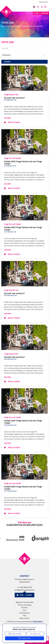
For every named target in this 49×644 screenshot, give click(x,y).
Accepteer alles (24, 638)
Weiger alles (35, 634)
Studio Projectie (38, 621)
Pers (24, 610)
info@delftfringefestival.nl (25, 590)
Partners (24, 608)
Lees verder (7, 118)
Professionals (24, 613)
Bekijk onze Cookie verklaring (24, 629)
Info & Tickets (14, 122)
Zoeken (7, 62)
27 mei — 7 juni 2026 (41, 13)
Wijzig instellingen (15, 634)
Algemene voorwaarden (25, 602)
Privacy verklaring (25, 605)
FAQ (25, 615)
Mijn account (43, 2)
